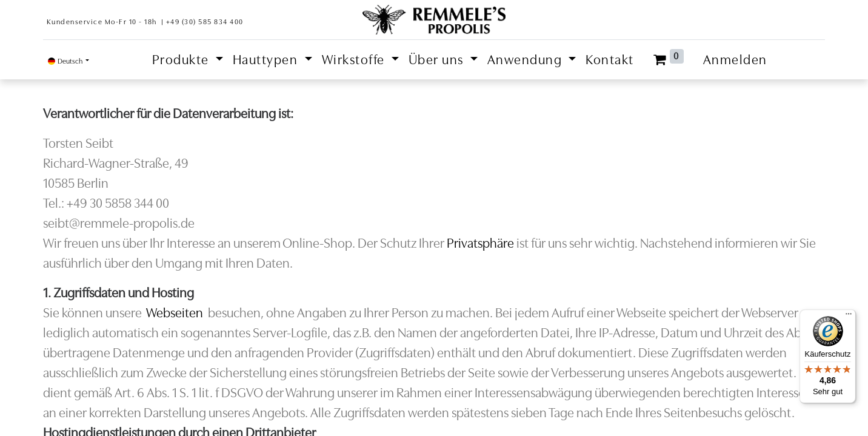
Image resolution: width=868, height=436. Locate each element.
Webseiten (175, 313)
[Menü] (849, 317)
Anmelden (735, 60)
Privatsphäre (480, 243)
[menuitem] (610, 60)
